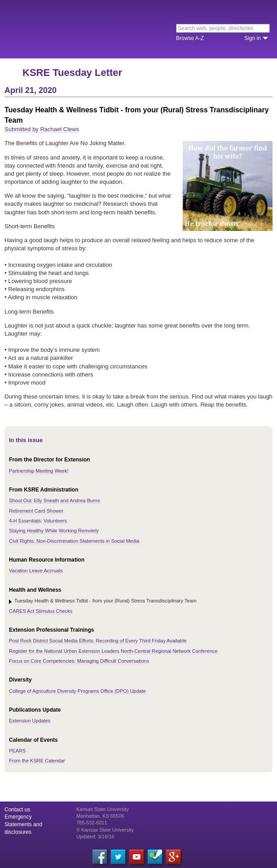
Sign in (253, 38)
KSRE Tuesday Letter (72, 73)
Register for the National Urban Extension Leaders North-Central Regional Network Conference (113, 651)
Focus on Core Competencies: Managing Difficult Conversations (79, 661)
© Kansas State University (105, 830)
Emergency (18, 817)
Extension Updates (30, 721)
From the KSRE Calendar (37, 761)
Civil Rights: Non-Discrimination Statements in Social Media (74, 541)
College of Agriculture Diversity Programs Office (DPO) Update (77, 691)
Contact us (17, 810)
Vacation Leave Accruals (36, 571)
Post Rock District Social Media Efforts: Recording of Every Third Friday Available (98, 641)
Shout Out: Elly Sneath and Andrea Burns (54, 500)
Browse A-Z (190, 38)
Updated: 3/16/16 (95, 837)
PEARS (17, 751)
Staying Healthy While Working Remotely (54, 531)
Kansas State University (82, 29)
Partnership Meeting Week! (39, 471)
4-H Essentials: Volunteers (38, 521)
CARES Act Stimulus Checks (41, 611)
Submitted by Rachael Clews (42, 129)
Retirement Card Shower (36, 511)
